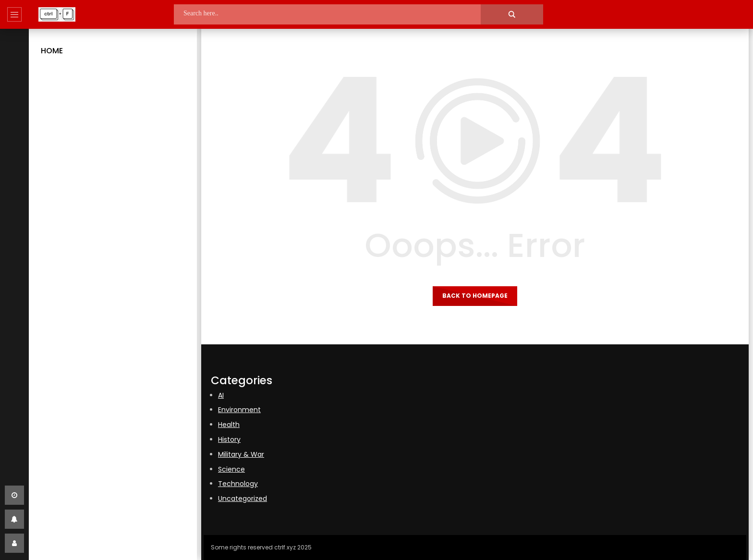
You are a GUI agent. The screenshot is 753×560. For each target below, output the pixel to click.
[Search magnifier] (512, 14)
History (229, 439)
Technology (238, 484)
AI (221, 395)
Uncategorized (243, 499)
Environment (239, 410)
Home (52, 51)
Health (229, 425)
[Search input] (337, 13)
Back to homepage (475, 296)
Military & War (241, 454)
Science (231, 469)
